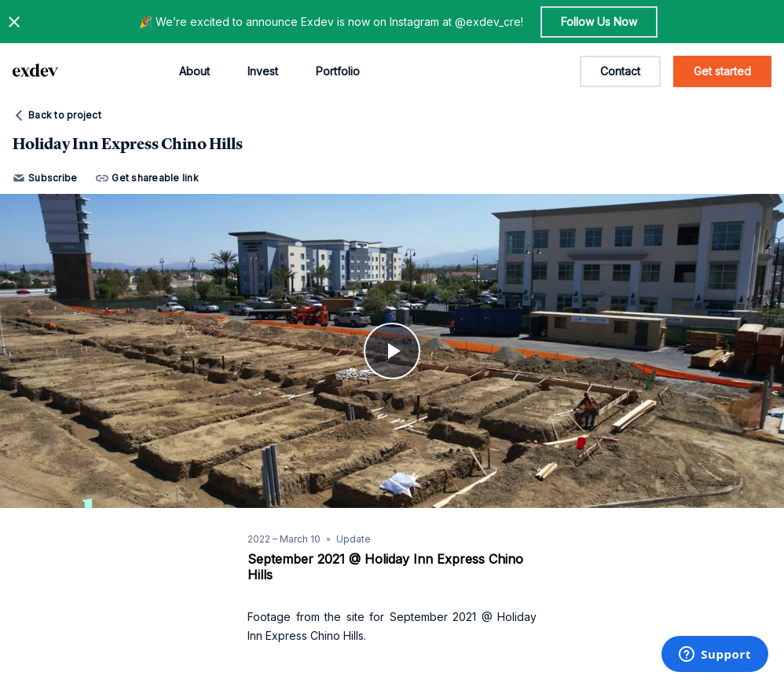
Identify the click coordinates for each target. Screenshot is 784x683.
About (194, 71)
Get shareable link (147, 178)
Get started (722, 71)
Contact (620, 71)
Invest (263, 71)
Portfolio (338, 71)
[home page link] (35, 71)
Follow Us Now (599, 22)
